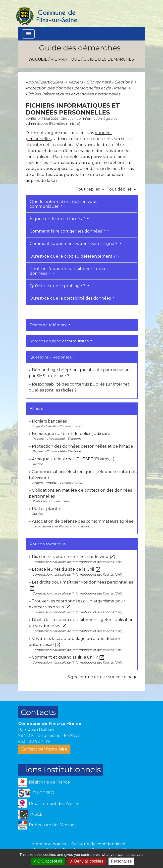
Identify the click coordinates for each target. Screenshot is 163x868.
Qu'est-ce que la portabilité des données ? (72, 298)
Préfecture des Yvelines (47, 825)
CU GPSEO (36, 793)
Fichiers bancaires (49, 421)
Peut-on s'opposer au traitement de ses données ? (69, 271)
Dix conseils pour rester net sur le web (74, 557)
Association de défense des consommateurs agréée (83, 521)
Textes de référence (49, 325)
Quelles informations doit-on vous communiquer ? (63, 204)
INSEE (30, 814)
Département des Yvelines (50, 804)
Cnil (55, 180)
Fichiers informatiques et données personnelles (73, 94)
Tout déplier (122, 189)
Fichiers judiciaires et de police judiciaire (71, 434)
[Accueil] (46, 14)
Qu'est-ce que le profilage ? (58, 286)
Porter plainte (46, 509)
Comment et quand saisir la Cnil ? (68, 657)
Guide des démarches (109, 59)
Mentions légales (49, 844)
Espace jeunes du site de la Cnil (66, 569)
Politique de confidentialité (98, 844)
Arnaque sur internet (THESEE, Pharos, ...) (73, 459)
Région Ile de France (44, 782)
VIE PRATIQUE (65, 59)
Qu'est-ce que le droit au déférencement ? (73, 256)
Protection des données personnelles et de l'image (77, 88)
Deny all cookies (87, 861)
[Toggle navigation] (28, 34)
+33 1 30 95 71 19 (34, 741)
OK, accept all (48, 861)
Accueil (38, 59)
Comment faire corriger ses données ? (68, 231)
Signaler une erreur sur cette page (103, 677)
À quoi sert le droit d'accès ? (58, 219)
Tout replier (91, 189)
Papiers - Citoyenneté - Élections (101, 82)
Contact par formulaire (44, 749)
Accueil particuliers (45, 82)
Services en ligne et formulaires (60, 341)
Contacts (38, 712)
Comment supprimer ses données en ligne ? (74, 244)
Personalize (121, 861)
